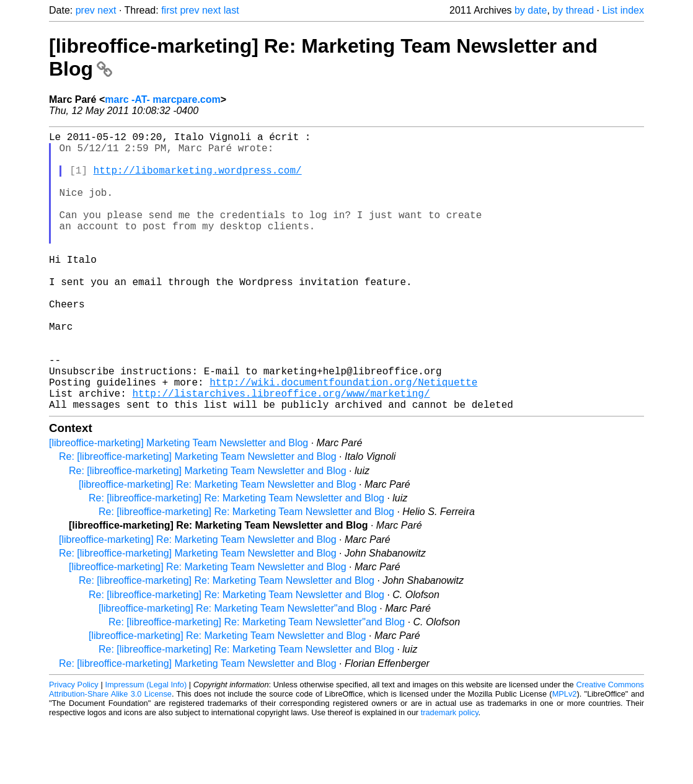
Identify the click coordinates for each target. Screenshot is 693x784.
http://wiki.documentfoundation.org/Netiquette (343, 439)
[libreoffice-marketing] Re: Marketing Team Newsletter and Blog (218, 546)
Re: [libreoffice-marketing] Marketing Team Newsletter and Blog (198, 518)
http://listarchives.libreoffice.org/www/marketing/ (281, 452)
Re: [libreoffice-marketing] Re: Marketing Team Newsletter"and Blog (257, 684)
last (232, 10)
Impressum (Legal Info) (146, 747)
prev (85, 10)
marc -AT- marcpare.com (162, 99)
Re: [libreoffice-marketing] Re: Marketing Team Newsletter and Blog (236, 560)
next (107, 10)
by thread (573, 10)
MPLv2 (565, 756)
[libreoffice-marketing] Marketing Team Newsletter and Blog (179, 505)
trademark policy (450, 774)
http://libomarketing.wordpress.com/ (198, 180)
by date (531, 10)
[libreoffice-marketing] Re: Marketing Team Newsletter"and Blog (238, 670)
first (169, 10)
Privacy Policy (74, 747)
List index (623, 10)
